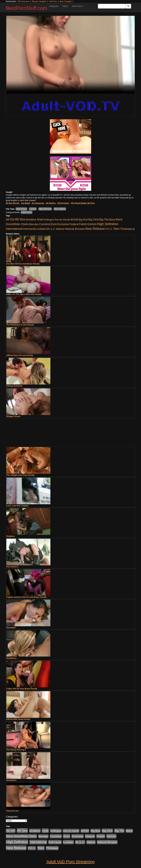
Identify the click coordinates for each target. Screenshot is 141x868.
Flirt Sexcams (23, 1)
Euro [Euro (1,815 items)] (54, 224)
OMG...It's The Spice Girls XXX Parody (24, 294)
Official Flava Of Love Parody (20, 355)
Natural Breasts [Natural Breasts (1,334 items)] (75, 229)
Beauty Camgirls (39, 1)
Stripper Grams (13, 416)
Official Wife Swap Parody (18, 719)
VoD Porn (53, 1)
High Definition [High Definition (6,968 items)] (108, 224)
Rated (65, 6)
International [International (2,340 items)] (14, 229)
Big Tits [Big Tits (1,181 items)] (104, 219)
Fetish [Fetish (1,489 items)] (83, 224)
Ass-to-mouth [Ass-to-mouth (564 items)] (62, 220)
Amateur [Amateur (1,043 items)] (31, 219)
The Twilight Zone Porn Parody (20, 475)
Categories (54, 6)
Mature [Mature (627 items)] (60, 229)
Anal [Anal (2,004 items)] (40, 219)
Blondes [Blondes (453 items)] (34, 224)
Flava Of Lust (12, 811)
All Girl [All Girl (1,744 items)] (10, 219)
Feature (33, 209)
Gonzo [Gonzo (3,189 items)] (92, 224)
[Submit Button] (128, 6)
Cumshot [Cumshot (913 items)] (45, 224)
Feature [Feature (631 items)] (74, 224)
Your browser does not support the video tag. (70, 55)
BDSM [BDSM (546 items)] (74, 220)
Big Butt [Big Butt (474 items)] (83, 220)
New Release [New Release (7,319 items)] (95, 229)
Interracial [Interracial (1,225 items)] (29, 229)
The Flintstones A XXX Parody (20, 325)
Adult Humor (21, 209)
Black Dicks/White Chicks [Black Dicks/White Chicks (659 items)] (21, 836)
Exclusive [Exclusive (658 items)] (63, 224)
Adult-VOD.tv (78, 6)
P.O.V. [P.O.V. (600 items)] (109, 229)
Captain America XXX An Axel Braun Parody (27, 597)
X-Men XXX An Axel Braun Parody (22, 689)
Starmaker (11, 628)
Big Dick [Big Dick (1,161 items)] (94, 219)
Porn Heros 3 (12, 567)
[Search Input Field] (112, 6)
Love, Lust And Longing (17, 506)
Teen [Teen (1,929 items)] (116, 229)
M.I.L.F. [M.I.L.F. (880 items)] (51, 229)
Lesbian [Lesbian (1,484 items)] (41, 229)
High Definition (45, 209)
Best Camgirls (66, 1)
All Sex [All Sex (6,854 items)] (20, 219)
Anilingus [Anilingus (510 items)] (49, 220)
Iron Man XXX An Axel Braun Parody (23, 264)
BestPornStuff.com (26, 8)
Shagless (11, 536)
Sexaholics (11, 658)
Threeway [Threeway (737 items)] (126, 229)
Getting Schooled (14, 386)
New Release (60, 209)
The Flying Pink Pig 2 (16, 750)
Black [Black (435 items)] (112, 220)
